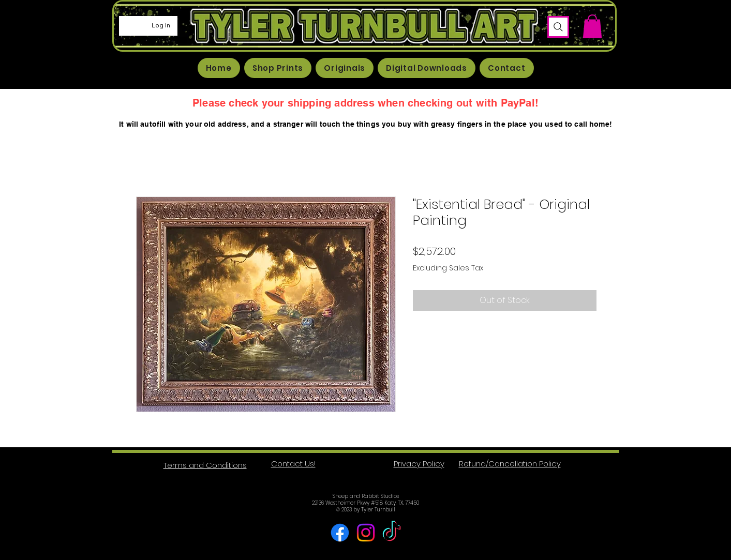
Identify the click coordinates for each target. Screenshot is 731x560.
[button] (592, 26)
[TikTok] (392, 533)
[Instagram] (366, 533)
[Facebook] (340, 533)
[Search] (558, 27)
